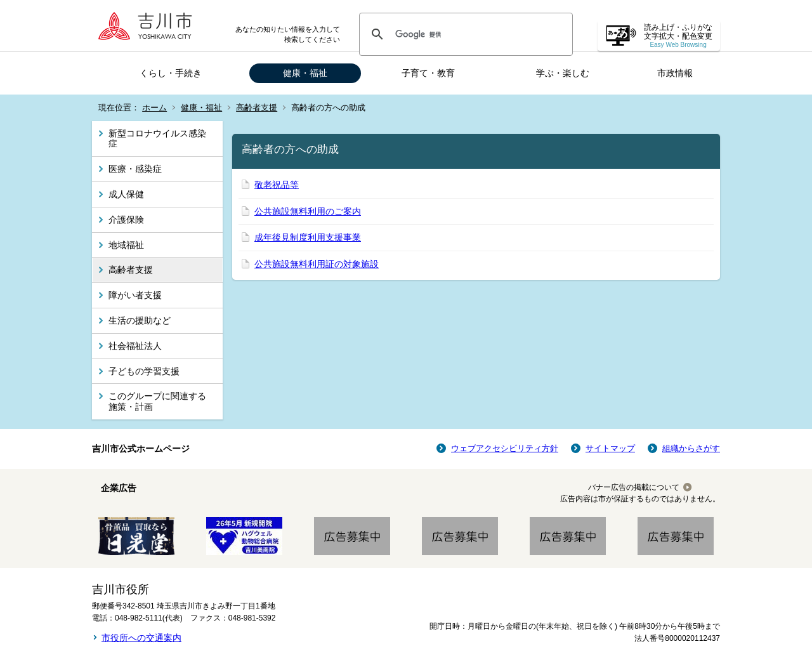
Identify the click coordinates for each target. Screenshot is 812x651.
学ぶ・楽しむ (563, 73)
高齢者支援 (257, 108)
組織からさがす (691, 448)
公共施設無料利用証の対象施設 (317, 264)
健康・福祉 (305, 73)
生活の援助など (140, 320)
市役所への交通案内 (141, 638)
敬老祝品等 (277, 185)
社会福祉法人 (135, 346)
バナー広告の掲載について (634, 487)
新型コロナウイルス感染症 (157, 139)
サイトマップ (610, 448)
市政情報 (675, 73)
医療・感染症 (135, 169)
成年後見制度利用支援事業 (308, 237)
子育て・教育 (428, 73)
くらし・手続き (171, 73)
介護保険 (126, 220)
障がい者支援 (135, 295)
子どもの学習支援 (144, 371)
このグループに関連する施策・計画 (157, 401)
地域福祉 (126, 245)
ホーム (154, 108)
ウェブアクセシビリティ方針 (505, 448)
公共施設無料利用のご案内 (308, 211)
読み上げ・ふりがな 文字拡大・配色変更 (678, 36)
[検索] (464, 34)
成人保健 (126, 194)
